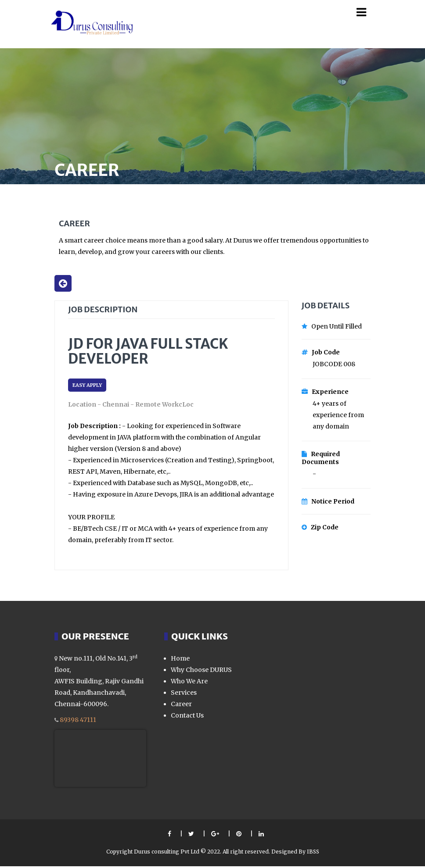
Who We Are (189, 683)
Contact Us (187, 717)
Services (184, 694)
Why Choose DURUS (201, 672)
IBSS (313, 853)
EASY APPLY (87, 387)
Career (181, 706)
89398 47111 (78, 722)
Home (180, 660)
